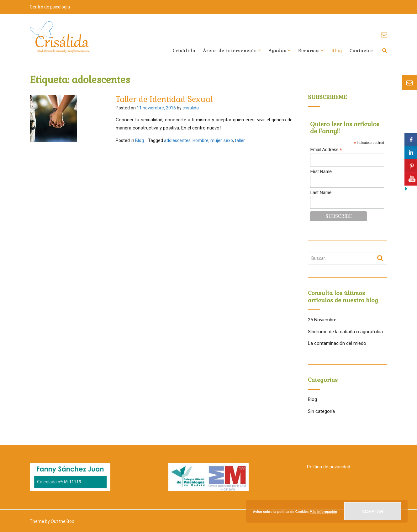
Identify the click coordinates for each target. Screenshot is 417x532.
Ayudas (278, 50)
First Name (321, 171)
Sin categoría (321, 411)
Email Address (326, 150)
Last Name (321, 192)
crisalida (191, 108)
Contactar (362, 50)
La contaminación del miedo (337, 343)
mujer (216, 140)
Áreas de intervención (230, 50)
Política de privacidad (329, 467)
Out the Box (62, 521)
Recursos (309, 50)
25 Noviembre (322, 320)
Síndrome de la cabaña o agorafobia (345, 332)
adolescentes (177, 140)
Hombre (201, 140)
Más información (323, 512)
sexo (228, 140)
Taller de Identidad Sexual (164, 99)
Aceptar (373, 511)
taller (240, 140)
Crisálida (184, 50)
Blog (337, 50)
